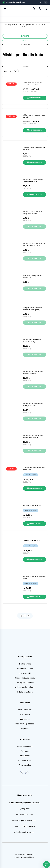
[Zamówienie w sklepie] (25, 67)
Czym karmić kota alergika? (24, 826)
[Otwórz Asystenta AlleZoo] (47, 865)
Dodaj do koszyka (34, 98)
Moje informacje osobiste (25, 724)
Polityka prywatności (25, 692)
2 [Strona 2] (25, 616)
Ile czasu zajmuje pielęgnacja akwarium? (24, 803)
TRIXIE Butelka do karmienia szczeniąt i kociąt (32, 341)
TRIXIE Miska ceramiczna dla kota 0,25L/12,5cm (33, 405)
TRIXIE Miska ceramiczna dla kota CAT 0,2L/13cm (33, 373)
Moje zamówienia (25, 710)
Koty (20, 25)
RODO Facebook (25, 760)
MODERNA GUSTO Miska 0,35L (33, 541)
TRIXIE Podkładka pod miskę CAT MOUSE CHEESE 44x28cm (34, 245)
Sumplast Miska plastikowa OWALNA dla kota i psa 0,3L (33, 309)
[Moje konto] (40, 9)
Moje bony (25, 728)
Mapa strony (25, 756)
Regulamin (25, 751)
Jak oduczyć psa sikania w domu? (24, 820)
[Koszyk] (46, 9)
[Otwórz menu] (5, 9)
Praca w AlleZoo (25, 765)
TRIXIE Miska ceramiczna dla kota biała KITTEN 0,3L (33, 180)
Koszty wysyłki (25, 673)
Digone (32, 857)
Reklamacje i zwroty (25, 669)
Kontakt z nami (25, 664)
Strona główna (10, 25)
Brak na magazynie (35, 226)
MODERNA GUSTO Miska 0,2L (32, 505)
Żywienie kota (30, 25)
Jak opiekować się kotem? (24, 832)
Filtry (25, 40)
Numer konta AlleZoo (25, 747)
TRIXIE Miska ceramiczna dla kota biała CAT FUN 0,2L (33, 437)
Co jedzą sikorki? (24, 809)
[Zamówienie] (25, 44)
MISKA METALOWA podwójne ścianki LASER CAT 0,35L (32, 84)
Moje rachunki (25, 714)
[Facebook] (46, 2)
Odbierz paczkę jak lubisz (25, 687)
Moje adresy (25, 719)
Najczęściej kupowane (25, 683)
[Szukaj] (34, 9)
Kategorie (25, 36)
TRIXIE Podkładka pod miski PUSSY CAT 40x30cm (32, 213)
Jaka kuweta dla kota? (24, 815)
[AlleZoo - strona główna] (13, 9)
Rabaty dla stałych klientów (25, 678)
